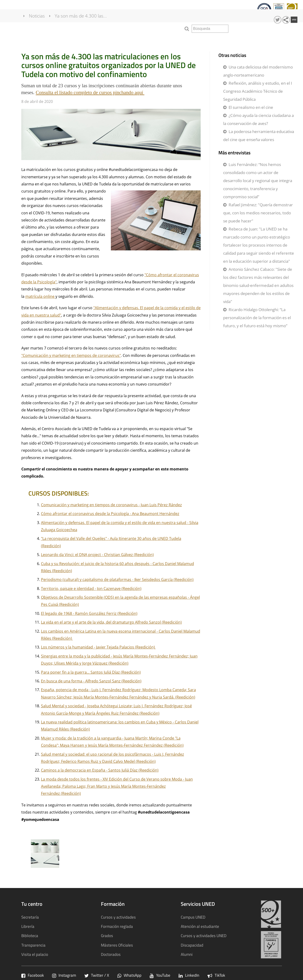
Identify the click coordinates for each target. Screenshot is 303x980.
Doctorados (111, 954)
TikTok (216, 975)
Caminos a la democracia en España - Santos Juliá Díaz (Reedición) (100, 770)
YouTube (160, 975)
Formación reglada (117, 926)
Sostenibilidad (200, 11)
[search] (210, 29)
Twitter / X (97, 975)
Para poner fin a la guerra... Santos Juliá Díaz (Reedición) (91, 672)
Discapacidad (192, 945)
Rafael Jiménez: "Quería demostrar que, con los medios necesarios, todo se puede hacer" (258, 213)
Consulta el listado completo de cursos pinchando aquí (90, 92)
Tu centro (14, 11)
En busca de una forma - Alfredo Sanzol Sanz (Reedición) (91, 681)
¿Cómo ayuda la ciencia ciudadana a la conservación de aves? (258, 119)
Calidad (122, 11)
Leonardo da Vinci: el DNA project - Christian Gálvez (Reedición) (97, 555)
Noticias (43, 28)
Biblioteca (30, 936)
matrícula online (40, 296)
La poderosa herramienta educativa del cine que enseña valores (259, 136)
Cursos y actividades (90, 11)
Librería (28, 926)
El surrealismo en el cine (251, 107)
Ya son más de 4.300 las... (86, 28)
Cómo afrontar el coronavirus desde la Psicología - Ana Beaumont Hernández (110, 514)
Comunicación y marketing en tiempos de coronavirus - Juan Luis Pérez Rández (111, 505)
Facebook (33, 975)
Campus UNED (193, 917)
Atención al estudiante (200, 926)
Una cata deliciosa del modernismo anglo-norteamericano (258, 71)
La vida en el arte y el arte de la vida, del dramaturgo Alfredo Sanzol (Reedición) (111, 622)
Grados (107, 936)
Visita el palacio (35, 954)
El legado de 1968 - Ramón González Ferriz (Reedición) (89, 613)
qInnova (141, 11)
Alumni (187, 954)
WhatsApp (129, 975)
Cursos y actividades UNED (204, 936)
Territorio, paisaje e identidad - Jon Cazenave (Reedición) (91, 589)
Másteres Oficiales (117, 945)
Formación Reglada (46, 11)
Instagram (64, 975)
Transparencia (168, 11)
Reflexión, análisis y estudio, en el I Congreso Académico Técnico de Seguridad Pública (258, 91)
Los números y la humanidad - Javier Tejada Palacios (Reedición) (98, 647)
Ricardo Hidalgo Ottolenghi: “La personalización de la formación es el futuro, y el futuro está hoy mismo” (257, 318)
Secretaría (30, 917)
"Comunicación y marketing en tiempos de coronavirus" (71, 355)
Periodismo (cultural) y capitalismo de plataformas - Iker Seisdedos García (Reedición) (117, 580)
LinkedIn (189, 975)
